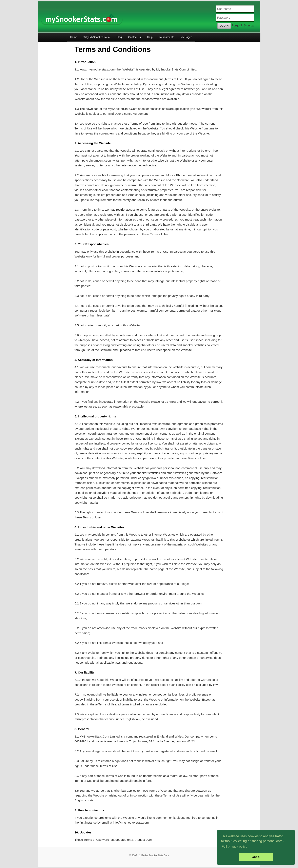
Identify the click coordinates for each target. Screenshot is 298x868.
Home (74, 37)
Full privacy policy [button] (234, 846)
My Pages (186, 37)
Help (150, 37)
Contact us (135, 37)
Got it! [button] (256, 857)
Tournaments (167, 37)
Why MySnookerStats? (97, 37)
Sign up (249, 25)
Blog (119, 37)
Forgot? (237, 25)
